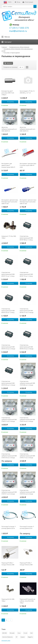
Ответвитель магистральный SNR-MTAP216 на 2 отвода (27, 347)
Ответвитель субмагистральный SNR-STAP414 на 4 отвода (28, 492)
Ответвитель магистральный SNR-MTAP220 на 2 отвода (8, 383)
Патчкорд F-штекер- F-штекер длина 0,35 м (9, 527)
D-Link (25, 633)
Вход (17, 2)
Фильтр (8, 63)
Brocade (12, 633)
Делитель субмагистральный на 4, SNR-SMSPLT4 (28, 129)
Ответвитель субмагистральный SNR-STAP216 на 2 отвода (9, 456)
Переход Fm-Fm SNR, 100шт (8, 600)
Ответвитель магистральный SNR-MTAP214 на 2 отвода (8, 347)
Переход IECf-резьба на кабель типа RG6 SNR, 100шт (27, 601)
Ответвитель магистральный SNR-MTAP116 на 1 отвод (26, 274)
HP (17, 637)
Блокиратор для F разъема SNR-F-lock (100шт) (8, 93)
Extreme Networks (7, 637)
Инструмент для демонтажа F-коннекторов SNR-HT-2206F (8, 165)
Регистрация (28, 2)
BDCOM (5, 633)
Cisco (19, 633)
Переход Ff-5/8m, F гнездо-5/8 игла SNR (8, 564)
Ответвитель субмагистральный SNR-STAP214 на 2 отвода (28, 420)
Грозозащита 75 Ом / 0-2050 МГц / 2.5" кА (27, 92)
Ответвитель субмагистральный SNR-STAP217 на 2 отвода (28, 456)
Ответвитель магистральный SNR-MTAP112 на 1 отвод (8, 274)
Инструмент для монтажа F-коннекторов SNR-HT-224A (28, 165)
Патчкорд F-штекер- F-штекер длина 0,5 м (27, 527)
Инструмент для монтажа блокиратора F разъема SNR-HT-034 (28, 202)
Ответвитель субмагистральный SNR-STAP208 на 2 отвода (28, 383)
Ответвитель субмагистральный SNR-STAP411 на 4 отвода (9, 492)
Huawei (23, 637)
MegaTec (30, 637)
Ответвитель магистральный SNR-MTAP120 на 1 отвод (8, 311)
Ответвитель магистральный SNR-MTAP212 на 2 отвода (27, 311)
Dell (31, 633)
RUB (10, 2)
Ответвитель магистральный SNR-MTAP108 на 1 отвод (26, 238)
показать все (6, 640)
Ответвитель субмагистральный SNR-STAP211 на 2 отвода (9, 420)
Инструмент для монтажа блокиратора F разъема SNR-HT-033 (10, 202)
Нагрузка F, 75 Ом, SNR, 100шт (9, 237)
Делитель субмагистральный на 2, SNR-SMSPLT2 (9, 129)
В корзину (10, 102)
